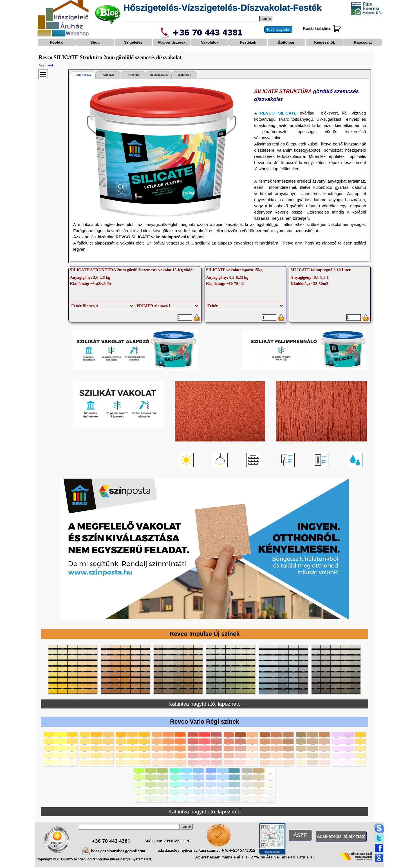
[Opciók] (102, 306)
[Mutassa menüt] (43, 74)
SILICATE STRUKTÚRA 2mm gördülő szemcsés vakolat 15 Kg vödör (132, 270)
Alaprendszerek (172, 42)
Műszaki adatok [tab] (159, 75)
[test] (278, 29)
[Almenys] (167, 306)
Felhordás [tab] (134, 75)
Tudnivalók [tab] (184, 75)
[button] (73, 669)
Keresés (266, 19)
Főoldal (57, 42)
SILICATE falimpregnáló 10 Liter (321, 270)
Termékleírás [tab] (83, 75)
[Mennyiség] (185, 318)
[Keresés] (191, 19)
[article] (135, 294)
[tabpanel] (219, 170)
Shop (95, 42)
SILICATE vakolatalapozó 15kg (234, 270)
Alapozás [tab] (108, 75)
